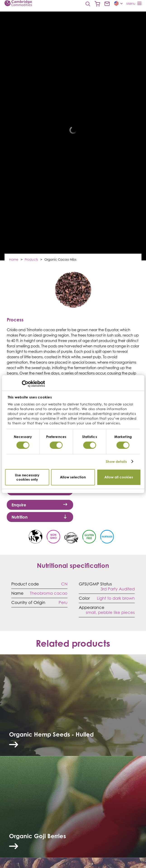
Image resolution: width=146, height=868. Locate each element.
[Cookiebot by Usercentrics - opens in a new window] (25, 384)
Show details (116, 462)
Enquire (39, 505)
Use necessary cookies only (27, 477)
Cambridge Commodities (18, 3)
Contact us (107, 4)
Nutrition (39, 517)
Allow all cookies (119, 477)
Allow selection (73, 477)
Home (14, 259)
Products (31, 259)
